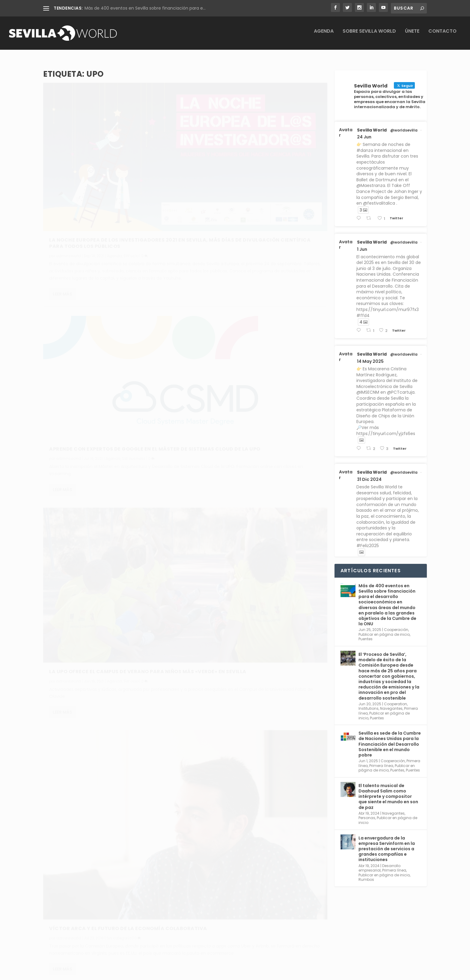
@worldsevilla (404, 125)
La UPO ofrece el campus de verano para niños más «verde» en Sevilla (107, 353)
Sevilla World (372, 125)
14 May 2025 (370, 357)
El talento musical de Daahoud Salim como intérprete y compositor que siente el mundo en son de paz (388, 791)
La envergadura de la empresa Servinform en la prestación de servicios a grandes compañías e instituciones (387, 844)
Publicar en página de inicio (384, 629)
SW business (279, 163)
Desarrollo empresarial (379, 863)
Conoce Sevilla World (266, 920)
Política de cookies (178, 948)
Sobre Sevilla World (369, 36)
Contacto (442, 36)
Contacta (254, 934)
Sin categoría (265, 337)
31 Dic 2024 (369, 475)
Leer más (62, 245)
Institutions (369, 704)
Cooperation (396, 699)
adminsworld (68, 186)
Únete (412, 36)
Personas (367, 813)
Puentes (366, 634)
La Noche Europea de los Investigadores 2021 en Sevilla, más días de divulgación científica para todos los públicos (107, 170)
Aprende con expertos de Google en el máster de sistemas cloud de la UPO (249, 150)
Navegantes (391, 704)
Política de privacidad (181, 934)
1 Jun (362, 244)
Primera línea (381, 761)
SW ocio (131, 186)
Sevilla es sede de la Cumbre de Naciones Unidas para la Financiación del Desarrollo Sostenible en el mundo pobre (390, 739)
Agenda (324, 36)
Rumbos (366, 875)
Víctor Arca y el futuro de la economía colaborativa (252, 324)
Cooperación (396, 625)
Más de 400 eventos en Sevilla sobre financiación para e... (145, 8)
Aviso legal (170, 920)
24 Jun (364, 132)
